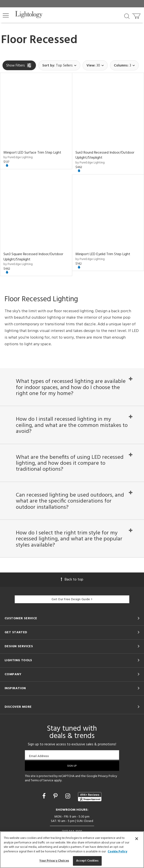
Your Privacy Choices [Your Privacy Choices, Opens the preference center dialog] (54, 861)
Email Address (39, 756)
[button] (6, 15)
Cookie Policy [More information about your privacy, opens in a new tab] (117, 852)
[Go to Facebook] (45, 797)
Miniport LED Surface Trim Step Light (32, 153)
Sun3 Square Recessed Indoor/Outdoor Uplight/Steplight (33, 257)
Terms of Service (42, 781)
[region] (72, 850)
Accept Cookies (87, 861)
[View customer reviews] (90, 797)
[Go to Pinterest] (56, 797)
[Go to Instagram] (68, 797)
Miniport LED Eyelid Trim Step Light (103, 254)
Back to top (72, 580)
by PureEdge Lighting (18, 157)
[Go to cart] (137, 15)
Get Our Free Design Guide (72, 599)
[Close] (137, 839)
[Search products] (127, 16)
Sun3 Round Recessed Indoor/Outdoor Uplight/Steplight (105, 155)
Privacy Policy (108, 776)
